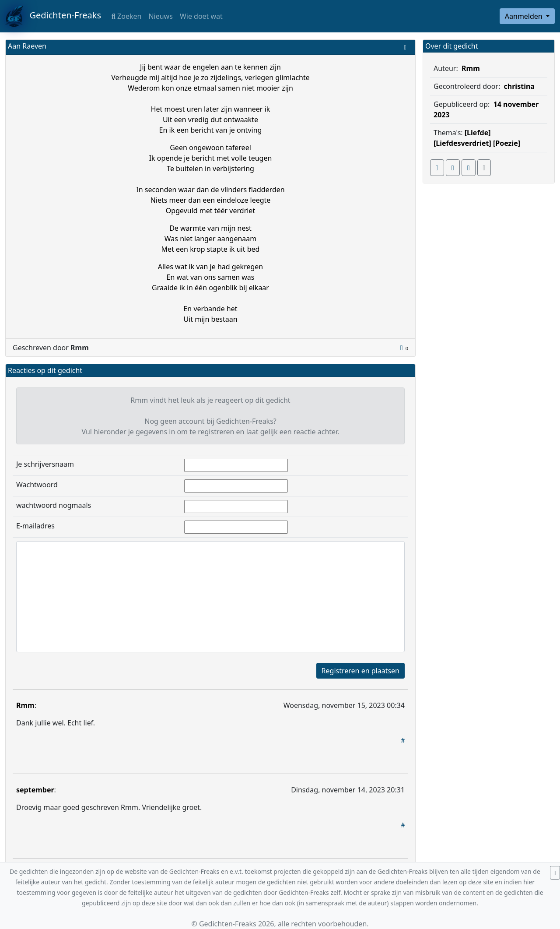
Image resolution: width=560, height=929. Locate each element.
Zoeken (126, 16)
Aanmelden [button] (525, 16)
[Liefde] (478, 133)
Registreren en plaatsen (360, 671)
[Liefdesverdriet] (462, 143)
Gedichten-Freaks (53, 16)
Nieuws (160, 16)
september (35, 790)
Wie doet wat (201, 16)
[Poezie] (507, 143)
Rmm (25, 705)
